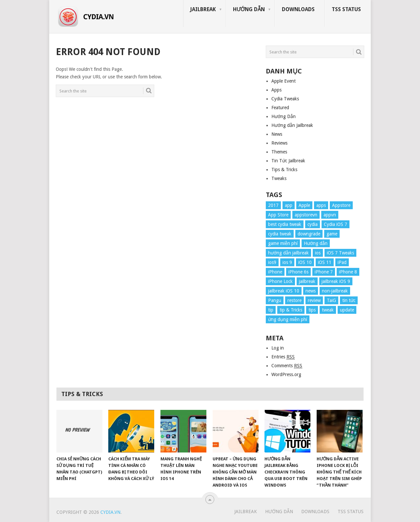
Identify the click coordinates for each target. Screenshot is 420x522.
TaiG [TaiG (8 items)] (331, 300)
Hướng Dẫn (249, 9)
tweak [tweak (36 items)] (328, 310)
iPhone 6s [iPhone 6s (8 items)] (298, 272)
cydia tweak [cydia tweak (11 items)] (280, 234)
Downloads (298, 9)
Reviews (279, 143)
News (277, 134)
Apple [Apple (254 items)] (304, 205)
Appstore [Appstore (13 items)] (341, 205)
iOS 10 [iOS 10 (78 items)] (305, 262)
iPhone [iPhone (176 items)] (275, 272)
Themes (279, 152)
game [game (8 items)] (332, 234)
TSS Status (346, 9)
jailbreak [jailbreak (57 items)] (307, 281)
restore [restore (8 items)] (294, 300)
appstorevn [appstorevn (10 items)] (306, 215)
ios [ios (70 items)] (318, 253)
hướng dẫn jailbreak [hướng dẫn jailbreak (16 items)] (288, 253)
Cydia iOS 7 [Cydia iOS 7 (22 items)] (336, 224)
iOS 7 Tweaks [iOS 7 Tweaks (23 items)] (340, 253)
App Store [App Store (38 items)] (278, 215)
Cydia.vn (110, 512)
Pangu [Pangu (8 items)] (275, 300)
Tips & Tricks (284, 170)
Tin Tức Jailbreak (288, 161)
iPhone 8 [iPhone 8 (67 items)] (348, 272)
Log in (278, 348)
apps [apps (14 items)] (321, 205)
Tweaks (279, 178)
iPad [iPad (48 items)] (342, 262)
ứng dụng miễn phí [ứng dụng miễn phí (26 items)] (288, 319)
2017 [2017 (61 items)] (273, 205)
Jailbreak (203, 9)
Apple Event (283, 81)
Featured (280, 108)
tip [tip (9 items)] (271, 310)
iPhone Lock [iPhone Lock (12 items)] (280, 281)
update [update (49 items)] (347, 310)
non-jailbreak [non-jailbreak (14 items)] (335, 291)
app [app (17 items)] (289, 205)
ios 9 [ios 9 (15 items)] (287, 262)
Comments (287, 366)
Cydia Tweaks (285, 99)
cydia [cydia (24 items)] (313, 224)
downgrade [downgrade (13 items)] (309, 234)
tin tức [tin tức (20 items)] (349, 300)
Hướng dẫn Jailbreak (292, 125)
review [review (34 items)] (314, 300)
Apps (276, 90)
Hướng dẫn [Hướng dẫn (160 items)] (316, 243)
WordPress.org (286, 374)
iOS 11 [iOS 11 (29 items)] (325, 262)
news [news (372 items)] (311, 291)
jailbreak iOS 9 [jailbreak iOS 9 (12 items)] (336, 281)
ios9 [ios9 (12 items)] (272, 262)
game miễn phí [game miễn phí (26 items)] (283, 243)
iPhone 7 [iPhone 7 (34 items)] (324, 272)
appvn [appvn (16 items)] (330, 215)
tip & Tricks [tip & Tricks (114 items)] (291, 310)
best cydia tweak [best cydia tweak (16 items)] (285, 224)
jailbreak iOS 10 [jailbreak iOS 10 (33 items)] (284, 291)
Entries (283, 357)
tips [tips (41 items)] (312, 310)
